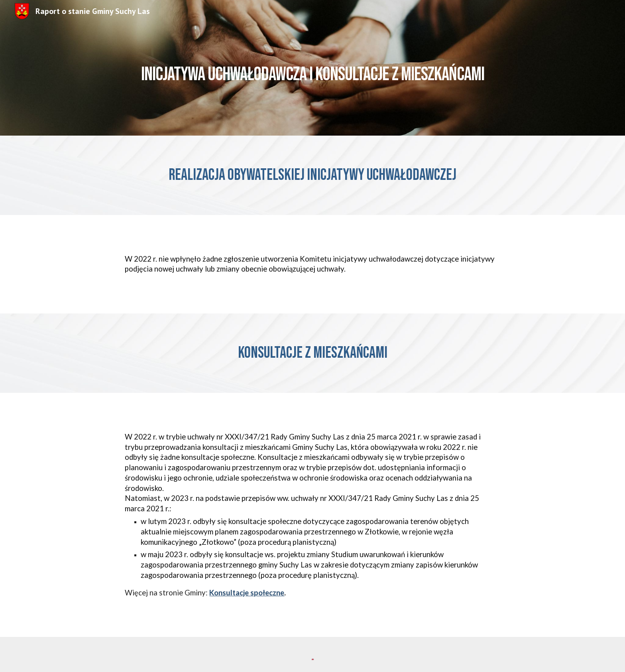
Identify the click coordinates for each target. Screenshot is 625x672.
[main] (312, 68)
